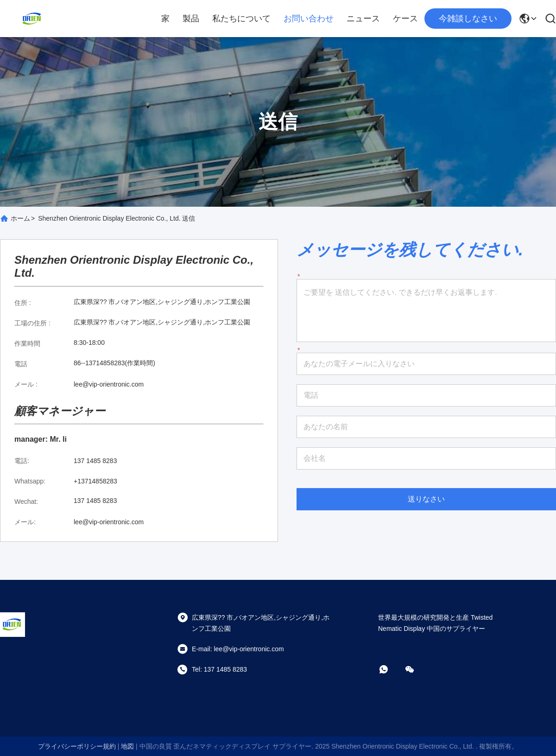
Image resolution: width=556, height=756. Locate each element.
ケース (405, 19)
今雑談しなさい (468, 19)
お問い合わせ (309, 19)
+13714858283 (95, 481)
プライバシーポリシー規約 (77, 746)
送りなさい (426, 499)
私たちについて (241, 19)
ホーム (20, 218)
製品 (191, 19)
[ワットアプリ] (390, 669)
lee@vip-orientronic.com (109, 384)
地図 (127, 746)
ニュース (363, 19)
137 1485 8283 (95, 461)
